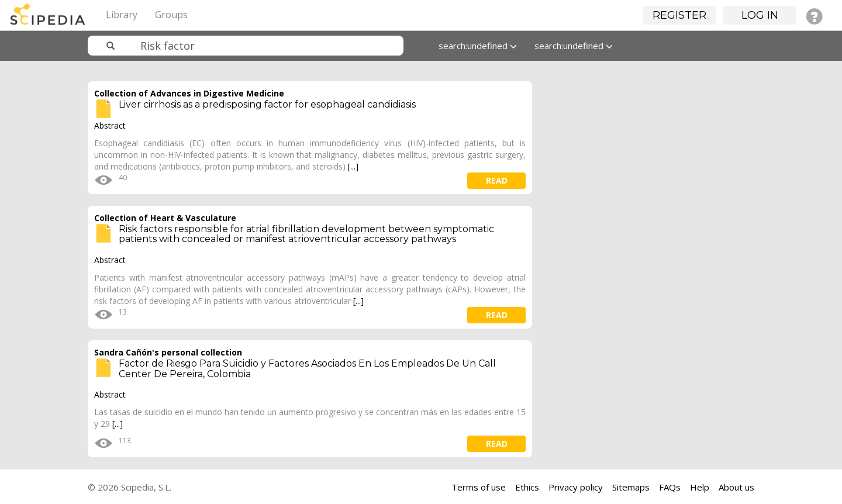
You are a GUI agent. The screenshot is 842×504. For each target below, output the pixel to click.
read (497, 180)
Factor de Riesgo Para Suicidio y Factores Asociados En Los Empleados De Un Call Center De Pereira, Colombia (307, 369)
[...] (353, 166)
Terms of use (479, 487)
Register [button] (679, 15)
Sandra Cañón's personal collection (168, 352)
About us (736, 487)
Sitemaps (631, 487)
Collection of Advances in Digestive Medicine (189, 93)
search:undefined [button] (478, 46)
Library (122, 15)
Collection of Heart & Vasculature (165, 218)
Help (700, 487)
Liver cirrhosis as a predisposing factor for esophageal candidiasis (267, 104)
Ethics (527, 487)
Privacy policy (576, 487)
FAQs (670, 487)
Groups (171, 15)
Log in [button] (760, 15)
